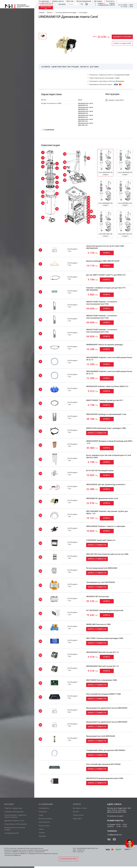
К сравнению (49, 130)
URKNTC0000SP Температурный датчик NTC (105, 400)
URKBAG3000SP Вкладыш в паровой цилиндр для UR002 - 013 (109, 442)
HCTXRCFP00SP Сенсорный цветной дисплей (105, 610)
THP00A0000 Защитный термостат (101, 540)
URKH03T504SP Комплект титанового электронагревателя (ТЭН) (102, 303)
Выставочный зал (46, 8)
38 (91, 217)
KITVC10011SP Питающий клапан (100, 471)
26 (88, 217)
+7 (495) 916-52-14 (46, 3)
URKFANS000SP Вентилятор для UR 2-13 (102, 652)
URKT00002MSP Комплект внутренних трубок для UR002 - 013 (107, 512)
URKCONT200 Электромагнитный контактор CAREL (107, 554)
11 (43, 192)
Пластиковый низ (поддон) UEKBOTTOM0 (103, 694)
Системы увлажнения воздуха (66, 12)
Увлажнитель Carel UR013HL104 (85, 124)
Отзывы (42, 833)
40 (91, 211)
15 (65, 167)
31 (88, 206)
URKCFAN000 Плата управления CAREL (102, 680)
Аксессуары (83, 12)
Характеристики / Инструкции (65, 67)
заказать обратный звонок (46, 5)
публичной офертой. (42, 850)
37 (65, 180)
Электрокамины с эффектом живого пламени (15, 816)
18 (88, 158)
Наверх (127, 849)
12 (43, 196)
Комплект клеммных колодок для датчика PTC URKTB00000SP (106, 289)
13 (57, 193)
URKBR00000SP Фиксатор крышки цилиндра (105, 345)
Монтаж (76, 812)
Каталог (62, 4)
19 (65, 175)
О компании (46, 804)
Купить (107, 253)
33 (88, 203)
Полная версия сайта (68, 859)
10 (43, 203)
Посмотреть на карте (115, 816)
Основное (46, 67)
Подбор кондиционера (103, 4)
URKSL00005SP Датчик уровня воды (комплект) (106, 484)
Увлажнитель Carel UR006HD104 (85, 112)
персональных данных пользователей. (32, 852)
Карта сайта (77, 818)
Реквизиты (43, 812)
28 (88, 208)
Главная (41, 12)
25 (88, 214)
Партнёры (42, 836)
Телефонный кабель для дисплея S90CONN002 (106, 750)
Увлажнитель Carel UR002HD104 (85, 104)
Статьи (41, 829)
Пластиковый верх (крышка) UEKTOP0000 (103, 764)
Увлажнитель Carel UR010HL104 (85, 120)
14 (65, 154)
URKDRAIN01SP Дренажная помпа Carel (102, 498)
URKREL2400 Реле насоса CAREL (99, 624)
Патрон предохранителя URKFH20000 (102, 568)
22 (88, 197)
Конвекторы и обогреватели (16, 824)
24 (88, 200)
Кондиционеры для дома (14, 812)
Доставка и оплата (80, 808)
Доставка (94, 67)
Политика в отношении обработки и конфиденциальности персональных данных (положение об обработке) (31, 854)
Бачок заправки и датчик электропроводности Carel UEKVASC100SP (109, 456)
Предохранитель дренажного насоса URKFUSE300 (107, 708)
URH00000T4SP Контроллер (97, 596)
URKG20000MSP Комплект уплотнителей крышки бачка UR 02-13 (109, 359)
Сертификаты (47, 25)
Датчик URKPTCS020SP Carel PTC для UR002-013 (106, 275)
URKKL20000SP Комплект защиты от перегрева (106, 526)
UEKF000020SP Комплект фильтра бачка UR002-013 (107, 386)
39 (94, 217)
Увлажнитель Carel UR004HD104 (85, 108)
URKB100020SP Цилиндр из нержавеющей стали (106, 414)
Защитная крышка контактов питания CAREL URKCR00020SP (105, 247)
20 (65, 162)
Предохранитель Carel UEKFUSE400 (101, 736)
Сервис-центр (78, 815)
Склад (41, 815)
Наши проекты (44, 822)
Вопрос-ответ (44, 826)
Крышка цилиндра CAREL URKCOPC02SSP (103, 261)
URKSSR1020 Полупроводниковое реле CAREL (105, 778)
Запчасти (84, 67)
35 (88, 219)
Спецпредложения (12, 833)
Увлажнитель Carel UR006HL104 (85, 116)
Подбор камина (112, 4)
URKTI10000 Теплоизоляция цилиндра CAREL (105, 638)
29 (66, 221)
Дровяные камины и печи (14, 820)
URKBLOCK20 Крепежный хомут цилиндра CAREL (106, 428)
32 (57, 209)
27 (88, 211)
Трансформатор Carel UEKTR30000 (101, 582)
